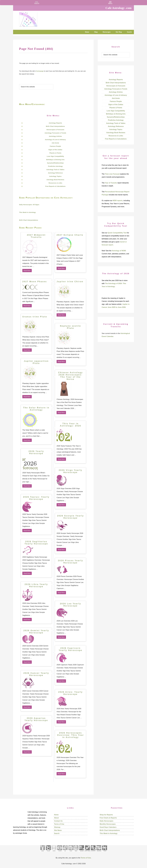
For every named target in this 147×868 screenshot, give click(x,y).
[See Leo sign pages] (65, 852)
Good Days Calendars (108, 827)
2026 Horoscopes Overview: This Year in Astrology (70, 735)
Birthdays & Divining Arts (55, 160)
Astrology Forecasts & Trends (55, 133)
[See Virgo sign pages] (71, 852)
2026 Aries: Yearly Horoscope (70, 693)
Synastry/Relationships (55, 163)
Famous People (55, 146)
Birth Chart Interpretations (55, 126)
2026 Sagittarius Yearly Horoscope (36, 543)
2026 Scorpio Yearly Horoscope (71, 517)
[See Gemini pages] (54, 852)
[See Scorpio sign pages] (81, 852)
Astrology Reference (55, 173)
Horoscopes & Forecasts (55, 130)
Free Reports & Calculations (55, 186)
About (56, 818)
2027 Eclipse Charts (70, 235)
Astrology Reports (55, 123)
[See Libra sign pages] (76, 852)
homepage (40, 71)
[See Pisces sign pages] (105, 852)
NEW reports (118, 201)
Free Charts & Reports (108, 818)
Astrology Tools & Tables (55, 170)
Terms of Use (59, 824)
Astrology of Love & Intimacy (55, 140)
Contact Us (58, 821)
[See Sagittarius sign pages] (87, 852)
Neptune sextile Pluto (70, 327)
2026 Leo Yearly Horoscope (70, 605)
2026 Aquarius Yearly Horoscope (36, 719)
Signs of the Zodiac (55, 150)
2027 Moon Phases (35, 282)
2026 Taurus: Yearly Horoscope (36, 498)
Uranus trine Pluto (35, 317)
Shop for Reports (106, 815)
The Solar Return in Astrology (36, 409)
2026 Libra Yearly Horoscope (36, 585)
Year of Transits (111, 183)
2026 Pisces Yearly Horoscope (70, 562)
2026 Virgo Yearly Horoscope (71, 471)
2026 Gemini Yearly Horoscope (36, 632)
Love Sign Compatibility (55, 156)
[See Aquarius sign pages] (99, 852)
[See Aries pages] (42, 852)
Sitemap (57, 827)
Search (57, 833)
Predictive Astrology (55, 166)
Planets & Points (55, 153)
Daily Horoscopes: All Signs (29, 205)
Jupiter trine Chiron (70, 282)
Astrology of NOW (119, 251)
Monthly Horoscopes (108, 824)
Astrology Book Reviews (55, 180)
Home (56, 815)
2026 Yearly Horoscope (36, 452)
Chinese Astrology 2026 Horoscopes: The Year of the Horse (70, 376)
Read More (27, 271)
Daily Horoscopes (106, 821)
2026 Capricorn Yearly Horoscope (71, 649)
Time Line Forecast (112, 174)
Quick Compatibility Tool (117, 233)
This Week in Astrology (27, 212)
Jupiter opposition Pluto (36, 362)
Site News (58, 830)
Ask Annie (55, 143)
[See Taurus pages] (48, 852)
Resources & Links (55, 183)
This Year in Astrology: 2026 (70, 425)
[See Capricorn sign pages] (93, 852)
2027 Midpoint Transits (36, 236)
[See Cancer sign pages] (60, 852)
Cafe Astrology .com (34, 19)
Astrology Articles (55, 136)
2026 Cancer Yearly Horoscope (36, 674)
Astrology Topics (55, 176)
